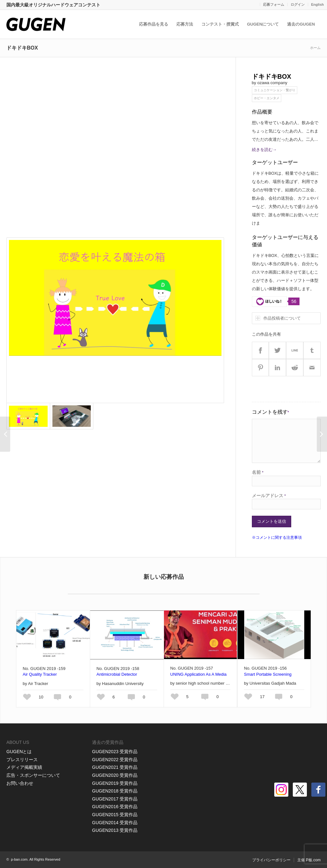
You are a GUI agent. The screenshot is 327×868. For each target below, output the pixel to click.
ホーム (315, 48)
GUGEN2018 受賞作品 (115, 791)
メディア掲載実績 (24, 767)
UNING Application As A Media (199, 674)
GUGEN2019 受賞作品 (115, 783)
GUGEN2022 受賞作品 (115, 760)
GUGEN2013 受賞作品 (115, 830)
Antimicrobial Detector (117, 674)
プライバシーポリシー (271, 860)
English (317, 4)
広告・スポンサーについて (33, 775)
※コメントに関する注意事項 (277, 538)
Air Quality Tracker (40, 674)
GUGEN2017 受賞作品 (115, 799)
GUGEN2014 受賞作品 (115, 823)
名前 (258, 472)
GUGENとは (19, 752)
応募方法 (186, 24)
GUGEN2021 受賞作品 (115, 767)
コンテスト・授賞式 (222, 24)
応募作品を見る (155, 24)
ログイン (298, 4)
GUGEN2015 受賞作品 (115, 815)
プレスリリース (22, 760)
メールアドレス (269, 496)
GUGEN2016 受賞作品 (115, 807)
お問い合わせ (20, 783)
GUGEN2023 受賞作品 (115, 752)
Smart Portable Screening (268, 674)
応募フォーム (274, 4)
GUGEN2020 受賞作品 (115, 775)
